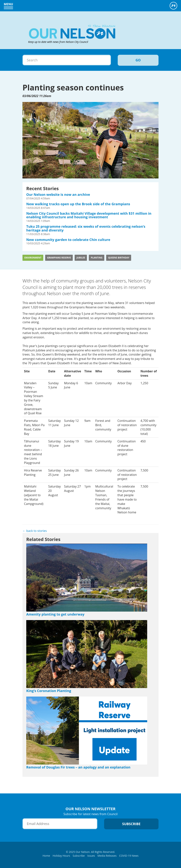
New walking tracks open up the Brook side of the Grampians (78, 204)
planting (97, 258)
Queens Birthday (119, 258)
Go (138, 60)
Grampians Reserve (59, 258)
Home (46, 856)
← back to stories (35, 531)
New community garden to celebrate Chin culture (68, 240)
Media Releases (107, 856)
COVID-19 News (129, 856)
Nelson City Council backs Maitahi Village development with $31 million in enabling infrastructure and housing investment (89, 215)
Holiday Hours (61, 856)
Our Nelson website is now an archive (58, 194)
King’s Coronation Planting (49, 691)
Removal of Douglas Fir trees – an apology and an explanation (78, 767)
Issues (91, 856)
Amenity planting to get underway (55, 614)
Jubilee (81, 258)
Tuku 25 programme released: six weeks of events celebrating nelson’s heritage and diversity (86, 228)
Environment (33, 258)
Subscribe (79, 856)
